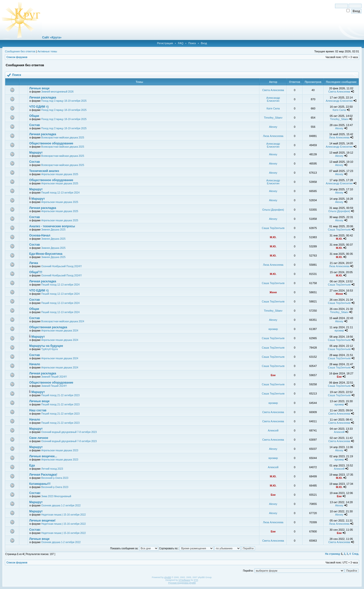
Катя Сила (273, 108)
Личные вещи (39, 88)
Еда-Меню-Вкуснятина (46, 254)
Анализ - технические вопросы (52, 226)
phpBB (168, 577)
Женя (273, 292)
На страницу (333, 554)
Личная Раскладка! (43, 475)
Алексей (273, 430)
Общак (34, 116)
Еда (32, 465)
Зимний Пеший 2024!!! (54, 377)
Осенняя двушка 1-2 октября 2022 (61, 506)
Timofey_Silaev (273, 118)
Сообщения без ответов (20, 51)
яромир (273, 329)
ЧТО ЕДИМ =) (39, 107)
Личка (34, 263)
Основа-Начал (40, 235)
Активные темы (47, 51)
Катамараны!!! (40, 484)
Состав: (35, 493)
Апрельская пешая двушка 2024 (60, 331)
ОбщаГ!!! (36, 272)
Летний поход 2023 (52, 469)
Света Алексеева (273, 90)
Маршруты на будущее (46, 346)
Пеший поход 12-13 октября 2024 (60, 193)
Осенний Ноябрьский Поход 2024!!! (62, 266)
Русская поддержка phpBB (182, 583)
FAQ (181, 43)
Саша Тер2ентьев (273, 228)
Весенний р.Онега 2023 (55, 478)
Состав (34, 125)
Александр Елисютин (273, 99)
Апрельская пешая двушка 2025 (60, 174)
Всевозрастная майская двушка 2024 (63, 321)
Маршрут (36, 153)
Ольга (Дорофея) (273, 210)
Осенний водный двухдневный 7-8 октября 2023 (69, 432)
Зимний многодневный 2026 (57, 92)
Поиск (192, 43)
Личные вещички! (42, 521)
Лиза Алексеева (273, 136)
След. (356, 554)
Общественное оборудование (51, 143)
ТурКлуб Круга (50, 349)
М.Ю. (273, 237)
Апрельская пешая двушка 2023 (60, 450)
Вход (204, 43)
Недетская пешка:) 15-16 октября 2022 (64, 515)
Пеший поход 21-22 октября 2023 (60, 395)
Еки (273, 375)
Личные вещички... (43, 456)
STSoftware (184, 580)
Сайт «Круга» (52, 37)
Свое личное (39, 438)
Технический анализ (44, 171)
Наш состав (38, 410)
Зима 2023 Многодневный (56, 496)
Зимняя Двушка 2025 (54, 230)
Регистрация (165, 43)
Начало (35, 364)
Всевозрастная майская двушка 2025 (63, 138)
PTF (196, 580)
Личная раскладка (43, 98)
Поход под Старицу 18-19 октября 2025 (64, 101)
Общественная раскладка (48, 327)
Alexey (273, 127)
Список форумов (17, 57)
